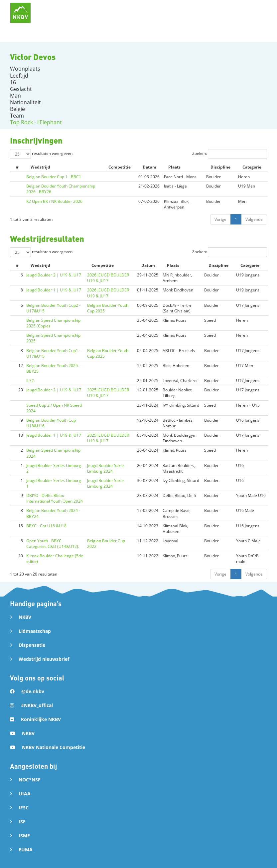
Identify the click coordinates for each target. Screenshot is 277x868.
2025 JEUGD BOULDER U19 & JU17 (108, 393)
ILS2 (30, 381)
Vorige (220, 219)
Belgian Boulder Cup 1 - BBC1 (54, 177)
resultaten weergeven (41, 154)
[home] (20, 13)
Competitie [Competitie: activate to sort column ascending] (120, 167)
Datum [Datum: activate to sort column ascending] (149, 167)
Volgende (254, 219)
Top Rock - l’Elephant (36, 122)
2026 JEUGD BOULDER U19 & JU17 (108, 278)
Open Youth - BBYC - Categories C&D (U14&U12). (53, 544)
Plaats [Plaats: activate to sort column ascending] (174, 167)
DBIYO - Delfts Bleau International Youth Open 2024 (55, 498)
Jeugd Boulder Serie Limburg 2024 (105, 468)
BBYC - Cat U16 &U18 (46, 526)
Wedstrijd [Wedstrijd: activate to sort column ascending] (40, 167)
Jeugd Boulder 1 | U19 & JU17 (54, 290)
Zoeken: (230, 154)
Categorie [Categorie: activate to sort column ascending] (252, 167)
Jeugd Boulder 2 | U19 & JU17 (54, 275)
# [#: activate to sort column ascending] (17, 167)
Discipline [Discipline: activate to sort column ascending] (220, 167)
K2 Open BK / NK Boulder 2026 (54, 201)
